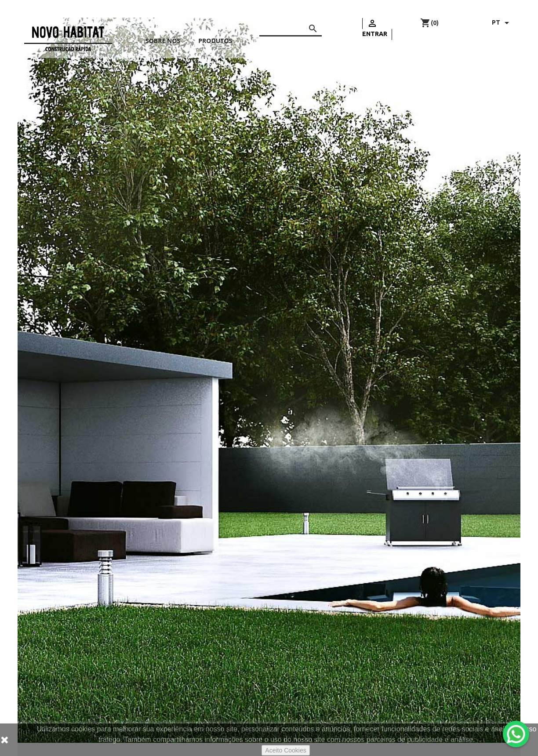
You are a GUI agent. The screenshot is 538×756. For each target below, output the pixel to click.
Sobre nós (163, 41)
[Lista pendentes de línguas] (502, 23)
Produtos (215, 41)
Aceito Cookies (285, 750)
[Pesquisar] (291, 27)
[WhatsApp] (516, 734)
